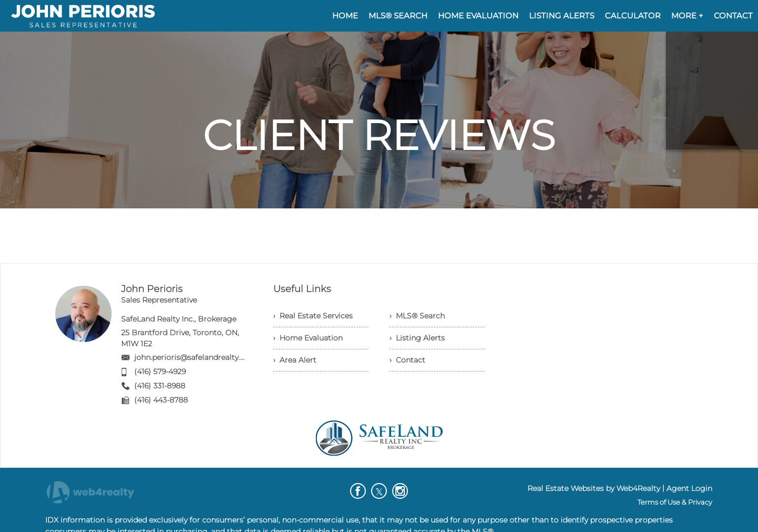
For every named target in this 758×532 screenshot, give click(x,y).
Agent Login (689, 488)
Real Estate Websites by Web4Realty (594, 488)
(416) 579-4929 (160, 372)
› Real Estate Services (313, 316)
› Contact (407, 360)
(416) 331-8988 (160, 386)
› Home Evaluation (308, 338)
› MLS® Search (417, 316)
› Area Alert (295, 360)
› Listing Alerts (417, 338)
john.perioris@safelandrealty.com (196, 357)
